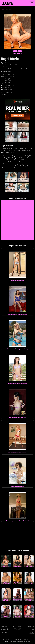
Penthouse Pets (5, 629)
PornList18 (13, 640)
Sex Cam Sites (27, 641)
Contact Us (31, 634)
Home (2, 10)
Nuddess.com (28, 640)
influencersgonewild (18, 641)
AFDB (21, 53)
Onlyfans (15, 51)
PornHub (20, 51)
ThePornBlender (20, 640)
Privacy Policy (31, 627)
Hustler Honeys (5, 628)
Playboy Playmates (5, 631)
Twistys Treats (4, 632)
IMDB (15, 53)
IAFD (18, 53)
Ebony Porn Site (9, 641)
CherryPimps (4, 627)
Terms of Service (30, 628)
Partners (32, 632)
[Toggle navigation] (32, 3)
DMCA (32, 629)
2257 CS (32, 631)
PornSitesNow (7, 640)
